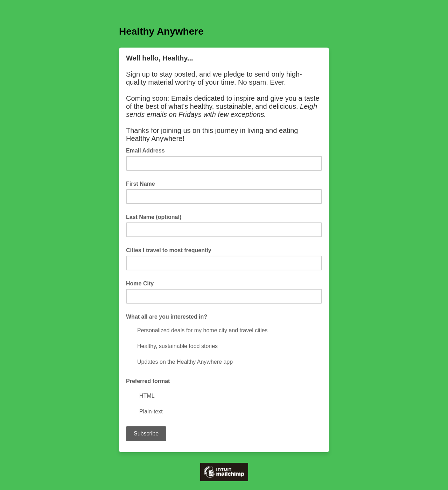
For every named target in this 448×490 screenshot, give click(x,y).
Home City (140, 283)
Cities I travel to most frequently (169, 250)
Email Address (148, 150)
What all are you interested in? (167, 317)
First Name (141, 184)
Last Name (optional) (154, 217)
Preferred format (148, 381)
